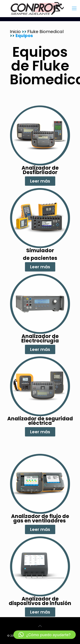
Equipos (24, 36)
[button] (45, 635)
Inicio (16, 32)
